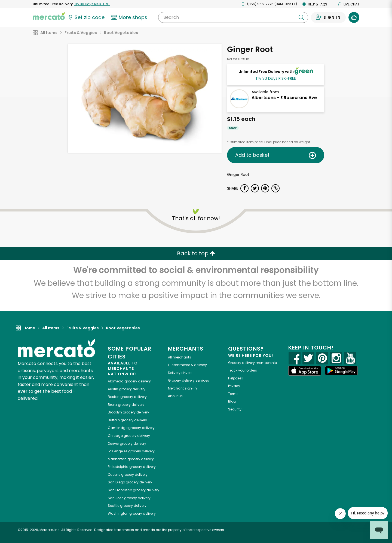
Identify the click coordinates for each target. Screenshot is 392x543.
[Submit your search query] (301, 17)
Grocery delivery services (189, 380)
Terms (233, 394)
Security (235, 409)
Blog (232, 401)
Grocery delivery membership (252, 363)
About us (175, 396)
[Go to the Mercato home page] (49, 16)
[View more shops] (130, 17)
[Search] (233, 17)
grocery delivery (129, 381)
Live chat (349, 4)
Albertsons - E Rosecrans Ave (284, 98)
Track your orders (243, 370)
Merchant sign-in (182, 388)
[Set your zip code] (86, 17)
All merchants (180, 357)
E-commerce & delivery (187, 365)
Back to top (196, 253)
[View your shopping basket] (354, 17)
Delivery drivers (180, 373)
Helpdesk (236, 378)
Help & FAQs (315, 4)
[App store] (305, 371)
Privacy (234, 386)
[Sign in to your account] (328, 17)
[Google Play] (341, 371)
